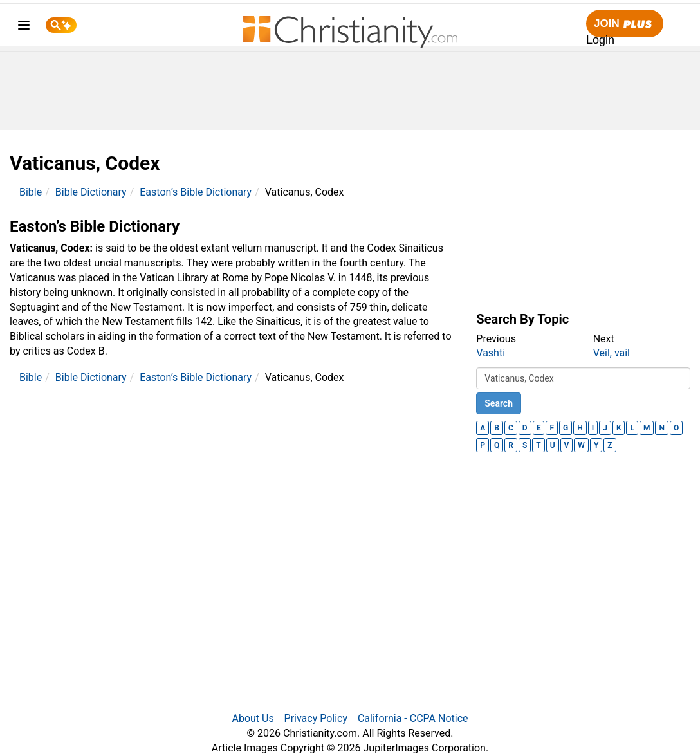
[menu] (24, 27)
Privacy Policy (316, 718)
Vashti (491, 353)
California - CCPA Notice (413, 718)
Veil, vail (612, 353)
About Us (253, 718)
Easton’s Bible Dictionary (196, 192)
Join (625, 24)
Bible (31, 192)
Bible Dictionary (91, 192)
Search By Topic (522, 319)
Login (600, 40)
